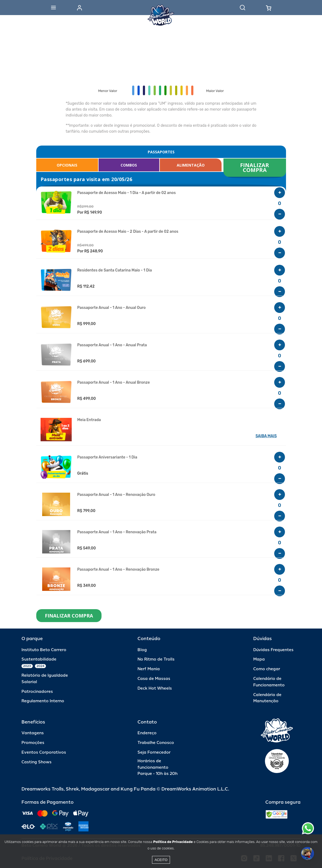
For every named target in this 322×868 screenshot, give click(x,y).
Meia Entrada (89, 420)
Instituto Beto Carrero (44, 650)
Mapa (259, 659)
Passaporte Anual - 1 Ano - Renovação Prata (117, 532)
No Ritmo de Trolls (156, 659)
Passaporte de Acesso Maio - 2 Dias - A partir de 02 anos (128, 232)
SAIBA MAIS (266, 436)
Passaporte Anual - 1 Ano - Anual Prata (112, 345)
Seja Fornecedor (154, 752)
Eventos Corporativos (44, 752)
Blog (142, 650)
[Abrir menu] (53, 8)
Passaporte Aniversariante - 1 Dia (107, 457)
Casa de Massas (154, 679)
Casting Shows (37, 762)
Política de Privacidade (173, 842)
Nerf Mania (149, 669)
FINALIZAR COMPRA (255, 167)
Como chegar (267, 669)
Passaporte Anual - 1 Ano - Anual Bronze (114, 383)
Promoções (33, 743)
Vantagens (33, 733)
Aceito (161, 860)
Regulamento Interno (43, 701)
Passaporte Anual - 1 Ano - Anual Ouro (112, 308)
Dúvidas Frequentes (273, 650)
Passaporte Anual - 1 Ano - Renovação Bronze (118, 570)
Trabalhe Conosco (156, 743)
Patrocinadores (37, 692)
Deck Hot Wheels (155, 688)
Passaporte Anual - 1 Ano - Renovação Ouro (116, 495)
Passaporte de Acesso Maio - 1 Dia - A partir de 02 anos (127, 193)
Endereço (147, 733)
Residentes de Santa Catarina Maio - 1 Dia (115, 270)
